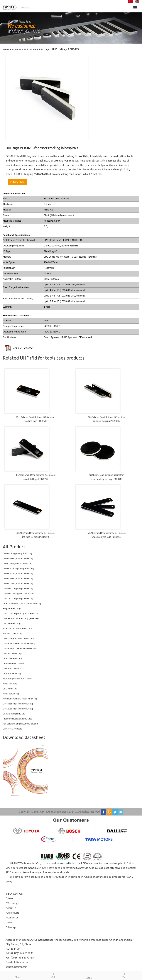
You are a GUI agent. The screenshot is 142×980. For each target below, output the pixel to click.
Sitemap (11, 927)
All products (13, 913)
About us (12, 908)
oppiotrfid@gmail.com (16, 967)
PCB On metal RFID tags (37, 50)
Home (6, 50)
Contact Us (13, 918)
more (9, 881)
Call (53, 975)
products (16, 50)
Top (124, 975)
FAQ (10, 923)
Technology (13, 903)
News (10, 898)
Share (18, 975)
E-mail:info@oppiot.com (17, 962)
